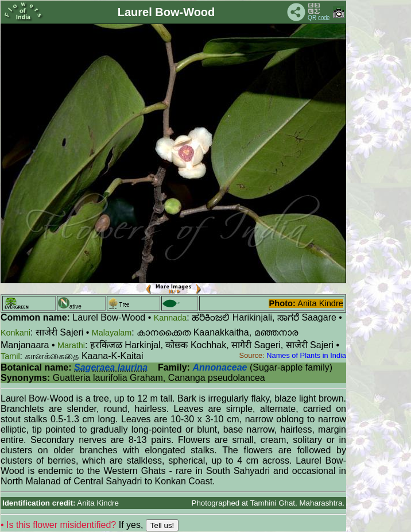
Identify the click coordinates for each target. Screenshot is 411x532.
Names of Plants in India (306, 355)
